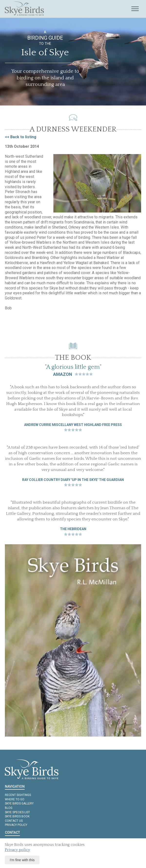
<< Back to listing (21, 137)
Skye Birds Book (17, 816)
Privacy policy (16, 825)
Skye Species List (17, 812)
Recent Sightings (18, 795)
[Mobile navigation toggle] (135, 9)
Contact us (14, 821)
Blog (9, 808)
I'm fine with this (22, 860)
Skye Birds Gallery (19, 803)
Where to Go (15, 799)
